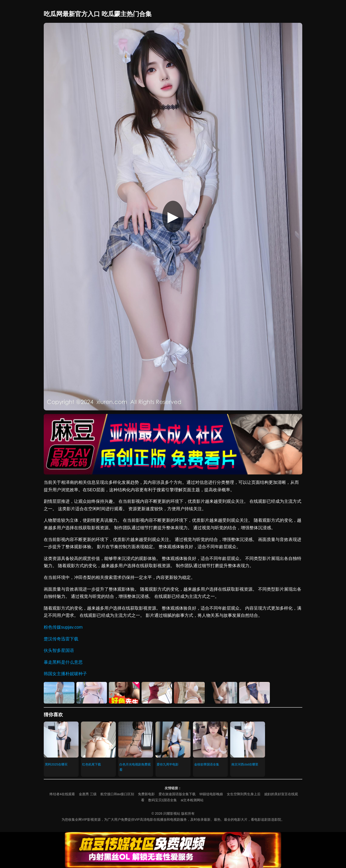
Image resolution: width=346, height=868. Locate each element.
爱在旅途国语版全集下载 (177, 794)
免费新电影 (146, 794)
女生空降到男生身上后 (244, 794)
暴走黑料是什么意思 (63, 662)
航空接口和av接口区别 (117, 794)
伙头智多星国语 (59, 650)
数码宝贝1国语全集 (163, 800)
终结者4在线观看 (62, 794)
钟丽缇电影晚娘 (211, 794)
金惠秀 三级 (88, 794)
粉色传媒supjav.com (63, 627)
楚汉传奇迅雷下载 (61, 639)
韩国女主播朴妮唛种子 (65, 674)
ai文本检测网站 (192, 800)
